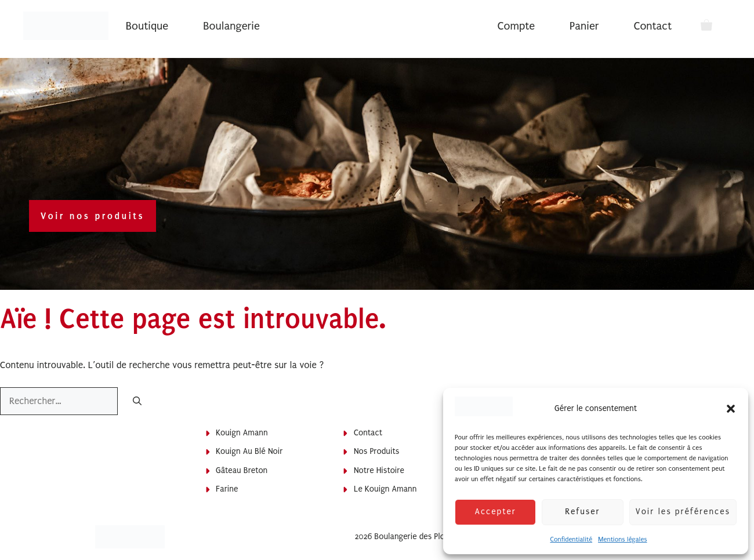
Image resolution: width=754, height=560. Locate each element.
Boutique (147, 26)
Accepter (495, 512)
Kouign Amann (242, 433)
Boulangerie (231, 26)
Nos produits (376, 451)
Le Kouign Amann (385, 489)
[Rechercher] (137, 402)
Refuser (582, 512)
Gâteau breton (242, 470)
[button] (731, 409)
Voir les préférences (683, 512)
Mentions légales (622, 539)
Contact (653, 26)
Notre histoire (379, 470)
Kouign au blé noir (249, 451)
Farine (227, 489)
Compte (516, 26)
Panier (584, 26)
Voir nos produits (93, 216)
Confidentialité (571, 539)
